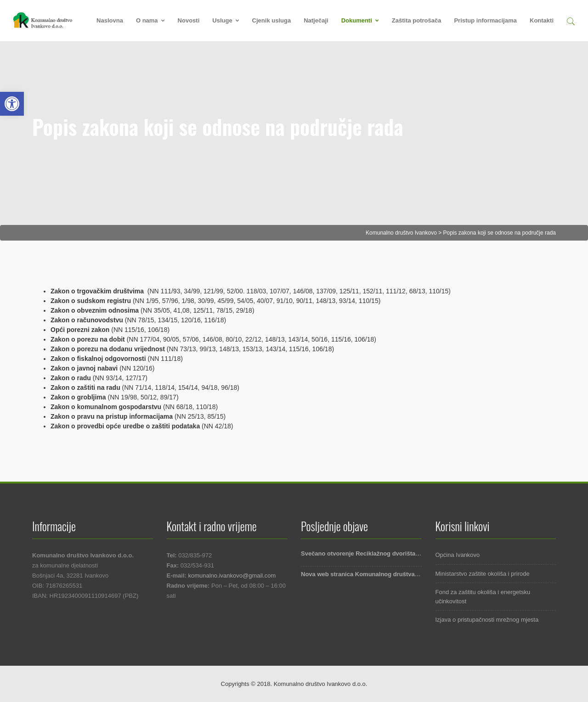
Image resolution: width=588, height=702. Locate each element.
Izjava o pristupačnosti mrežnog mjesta (487, 620)
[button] (571, 20)
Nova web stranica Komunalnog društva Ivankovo (372, 574)
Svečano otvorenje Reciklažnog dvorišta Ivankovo (372, 553)
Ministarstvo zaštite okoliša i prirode (483, 574)
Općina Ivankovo (458, 555)
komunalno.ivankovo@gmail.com (232, 576)
